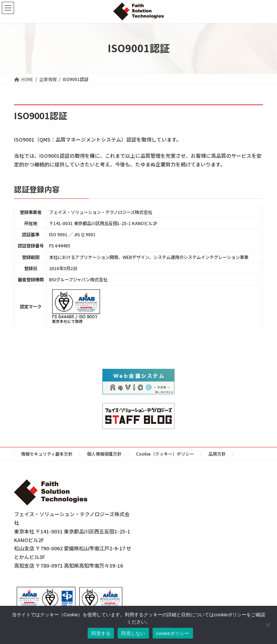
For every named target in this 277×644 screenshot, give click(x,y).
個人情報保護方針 (104, 454)
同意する (101, 633)
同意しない (133, 633)
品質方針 (217, 454)
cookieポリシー (173, 633)
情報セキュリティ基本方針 (47, 454)
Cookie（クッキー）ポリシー (165, 454)
